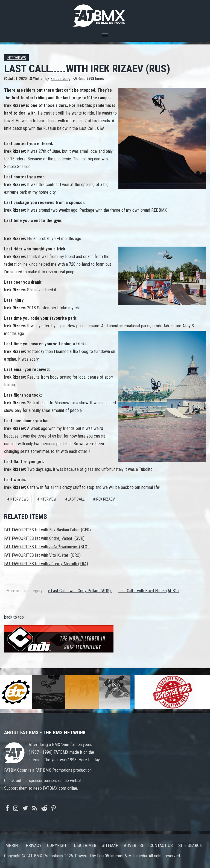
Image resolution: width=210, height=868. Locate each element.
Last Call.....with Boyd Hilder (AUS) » (149, 591)
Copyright (58, 845)
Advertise (134, 845)
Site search (190, 845)
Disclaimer (85, 845)
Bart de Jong (60, 79)
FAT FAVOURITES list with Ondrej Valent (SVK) (44, 538)
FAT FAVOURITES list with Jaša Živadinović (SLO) (46, 547)
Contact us (161, 845)
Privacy (34, 845)
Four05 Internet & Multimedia (122, 856)
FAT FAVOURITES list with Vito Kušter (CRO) (42, 555)
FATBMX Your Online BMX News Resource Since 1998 (105, 14)
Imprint (12, 845)
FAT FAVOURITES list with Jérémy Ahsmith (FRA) (46, 564)
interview (48, 499)
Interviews (16, 58)
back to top (14, 617)
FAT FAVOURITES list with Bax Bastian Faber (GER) (47, 530)
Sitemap (110, 845)
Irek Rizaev (105, 499)
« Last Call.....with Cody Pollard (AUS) (80, 591)
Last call (76, 499)
